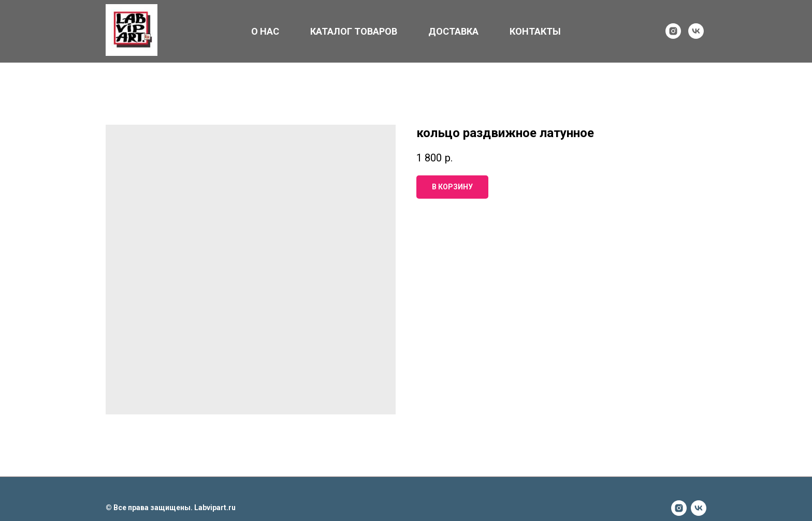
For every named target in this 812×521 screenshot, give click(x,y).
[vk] (696, 31)
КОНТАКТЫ (535, 31)
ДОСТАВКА (453, 31)
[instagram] (673, 31)
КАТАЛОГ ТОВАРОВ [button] (354, 31)
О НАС (265, 31)
